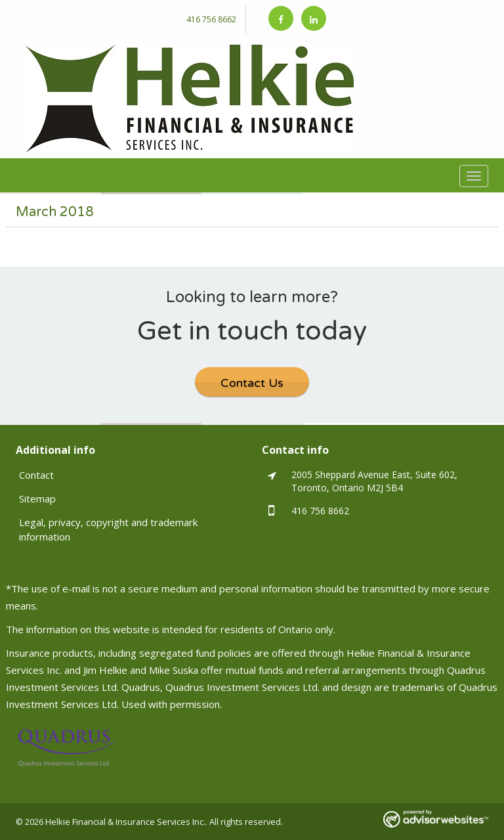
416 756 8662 (211, 19)
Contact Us (252, 383)
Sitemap (37, 498)
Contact (36, 475)
